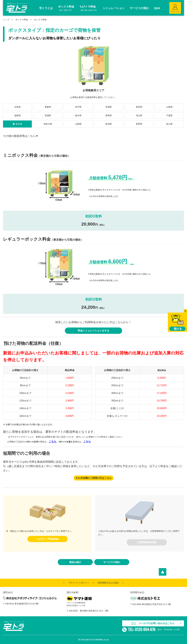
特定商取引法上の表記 (108, 583)
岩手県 (78, 107)
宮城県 (109, 107)
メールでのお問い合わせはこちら (157, 623)
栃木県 (78, 115)
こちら (53, 442)
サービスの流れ (112, 562)
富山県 (169, 124)
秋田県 (139, 107)
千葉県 (169, 115)
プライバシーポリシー (79, 583)
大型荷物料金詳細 (147, 542)
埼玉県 (139, 115)
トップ (6, 20)
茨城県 (48, 115)
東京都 (19, 124)
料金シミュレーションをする (93, 331)
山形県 (169, 107)
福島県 (17, 115)
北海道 (17, 107)
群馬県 (109, 115)
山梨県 (78, 124)
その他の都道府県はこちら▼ (21, 136)
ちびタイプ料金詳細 (48, 539)
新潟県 (109, 124)
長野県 (139, 124)
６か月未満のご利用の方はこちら (93, 478)
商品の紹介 (75, 562)
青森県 (48, 107)
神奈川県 (48, 124)
